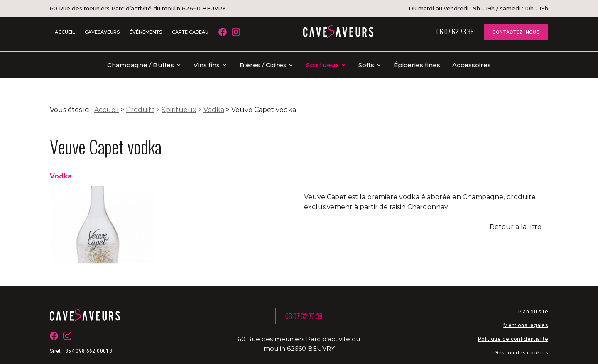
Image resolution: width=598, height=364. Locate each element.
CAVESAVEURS (102, 32)
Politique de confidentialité (513, 326)
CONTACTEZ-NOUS (516, 32)
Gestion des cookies (521, 339)
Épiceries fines (417, 65)
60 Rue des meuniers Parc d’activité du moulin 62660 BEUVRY (138, 8)
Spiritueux (322, 65)
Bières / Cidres (263, 65)
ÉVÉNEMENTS (146, 32)
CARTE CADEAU (190, 32)
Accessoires (472, 65)
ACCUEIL (65, 32)
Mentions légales (526, 312)
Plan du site (533, 298)
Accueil (107, 96)
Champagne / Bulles (141, 65)
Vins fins (207, 65)
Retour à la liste (516, 214)
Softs (366, 65)
